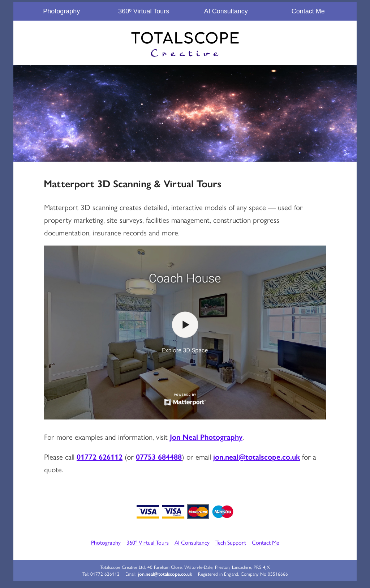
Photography (61, 11)
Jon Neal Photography (206, 436)
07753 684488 (159, 456)
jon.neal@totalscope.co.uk (257, 456)
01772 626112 (100, 456)
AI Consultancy (226, 11)
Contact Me (308, 11)
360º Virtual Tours (144, 11)
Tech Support (231, 542)
